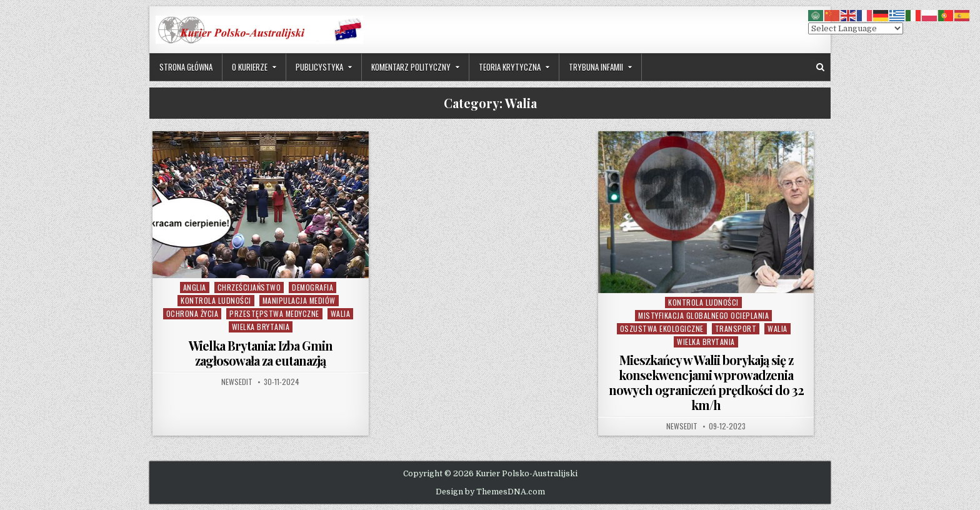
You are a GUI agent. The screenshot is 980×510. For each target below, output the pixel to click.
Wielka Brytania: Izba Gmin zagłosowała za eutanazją (261, 353)
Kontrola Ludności (216, 300)
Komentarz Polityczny (411, 67)
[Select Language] (856, 28)
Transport (736, 328)
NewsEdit (237, 382)
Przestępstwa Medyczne (274, 313)
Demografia (312, 287)
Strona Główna (186, 67)
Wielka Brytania (261, 327)
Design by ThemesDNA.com (490, 492)
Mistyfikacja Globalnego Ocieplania (703, 315)
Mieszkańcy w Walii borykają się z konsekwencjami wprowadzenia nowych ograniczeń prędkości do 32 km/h (706, 382)
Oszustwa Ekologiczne (662, 328)
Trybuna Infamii (596, 67)
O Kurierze (250, 67)
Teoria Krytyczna (510, 67)
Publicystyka (319, 67)
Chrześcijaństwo (249, 287)
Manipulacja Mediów (299, 300)
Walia (341, 313)
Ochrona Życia (192, 313)
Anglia (195, 287)
